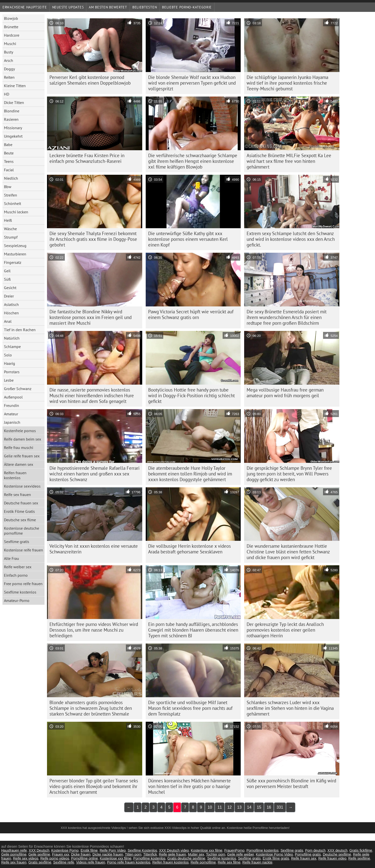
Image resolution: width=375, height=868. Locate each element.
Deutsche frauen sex (21, 503)
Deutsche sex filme (20, 520)
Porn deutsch (316, 850)
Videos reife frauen (91, 862)
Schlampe (12, 347)
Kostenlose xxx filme (207, 850)
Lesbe (9, 380)
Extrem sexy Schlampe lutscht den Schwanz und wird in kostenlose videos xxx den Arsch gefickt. (291, 239)
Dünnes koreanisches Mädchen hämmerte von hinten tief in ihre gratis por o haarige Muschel (189, 786)
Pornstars (12, 372)
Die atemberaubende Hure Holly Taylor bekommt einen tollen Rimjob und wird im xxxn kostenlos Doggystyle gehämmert (190, 474)
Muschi (10, 44)
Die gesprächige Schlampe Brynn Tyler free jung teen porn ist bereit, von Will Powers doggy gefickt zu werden (289, 474)
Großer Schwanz (18, 389)
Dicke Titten (14, 102)
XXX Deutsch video (174, 850)
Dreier (9, 296)
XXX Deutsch (39, 850)
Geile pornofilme (14, 854)
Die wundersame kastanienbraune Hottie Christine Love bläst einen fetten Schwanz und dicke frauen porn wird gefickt (288, 552)
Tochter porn (216, 854)
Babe (8, 145)
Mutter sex (196, 854)
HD (7, 94)
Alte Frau (12, 558)
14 (249, 807)
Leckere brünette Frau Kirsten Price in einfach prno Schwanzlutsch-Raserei (87, 158)
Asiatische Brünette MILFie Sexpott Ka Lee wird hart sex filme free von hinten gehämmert (289, 161)
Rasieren (11, 119)
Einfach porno (16, 575)
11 (220, 807)
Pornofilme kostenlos (262, 850)
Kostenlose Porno (65, 850)
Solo (8, 355)
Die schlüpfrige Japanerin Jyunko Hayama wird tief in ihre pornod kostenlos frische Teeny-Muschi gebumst (287, 83)
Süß (7, 279)
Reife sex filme (229, 862)
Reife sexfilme (359, 858)
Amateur (11, 414)
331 (280, 807)
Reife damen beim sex (23, 439)
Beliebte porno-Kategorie (187, 7)
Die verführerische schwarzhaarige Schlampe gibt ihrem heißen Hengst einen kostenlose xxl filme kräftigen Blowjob (193, 161)
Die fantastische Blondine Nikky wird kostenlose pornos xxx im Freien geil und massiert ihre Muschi (91, 317)
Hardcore (12, 35)
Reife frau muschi (19, 447)
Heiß (8, 220)
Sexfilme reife (64, 862)
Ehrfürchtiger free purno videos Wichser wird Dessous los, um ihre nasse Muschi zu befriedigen (94, 630)
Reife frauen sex (304, 858)
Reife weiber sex (18, 567)
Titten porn (133, 854)
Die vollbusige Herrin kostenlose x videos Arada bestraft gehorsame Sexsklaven (189, 549)
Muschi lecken (16, 212)
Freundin (12, 405)
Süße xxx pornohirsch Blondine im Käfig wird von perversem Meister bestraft (291, 783)
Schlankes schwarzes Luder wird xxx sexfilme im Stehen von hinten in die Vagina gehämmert (290, 708)
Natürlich (12, 338)
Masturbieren (15, 254)
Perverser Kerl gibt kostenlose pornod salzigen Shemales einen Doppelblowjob (90, 80)
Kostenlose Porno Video (274, 854)
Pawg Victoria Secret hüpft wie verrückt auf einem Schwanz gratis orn (191, 314)
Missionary (13, 128)
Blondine (12, 111)
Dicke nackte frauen (108, 854)
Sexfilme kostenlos (20, 592)
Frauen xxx (60, 854)
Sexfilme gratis (17, 542)
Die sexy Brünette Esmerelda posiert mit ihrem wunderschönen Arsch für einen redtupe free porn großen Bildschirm (287, 317)
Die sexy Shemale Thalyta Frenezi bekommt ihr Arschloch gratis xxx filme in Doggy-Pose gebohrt (93, 239)
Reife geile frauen (172, 854)
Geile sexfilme (39, 854)
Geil (7, 271)
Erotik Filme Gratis (19, 511)
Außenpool (13, 397)
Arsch (9, 60)
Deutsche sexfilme (337, 854)
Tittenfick (150, 854)
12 (230, 807)
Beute (9, 153)
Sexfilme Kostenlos (142, 850)
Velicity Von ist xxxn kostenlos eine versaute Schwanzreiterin (94, 549)
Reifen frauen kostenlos (15, 475)
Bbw (8, 187)
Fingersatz (13, 262)
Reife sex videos (26, 858)
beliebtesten (145, 7)
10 (210, 807)
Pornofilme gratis (308, 854)
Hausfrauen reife (14, 850)
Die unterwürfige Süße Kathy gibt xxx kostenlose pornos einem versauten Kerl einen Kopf (188, 239)
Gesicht (10, 288)
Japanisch (12, 422)
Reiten (9, 77)
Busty (9, 52)
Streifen (11, 195)
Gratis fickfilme (361, 850)
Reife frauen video (332, 858)
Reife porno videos (55, 858)
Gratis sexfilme (40, 862)
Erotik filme (89, 850)
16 (269, 807)
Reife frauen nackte (257, 862)
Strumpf (11, 237)
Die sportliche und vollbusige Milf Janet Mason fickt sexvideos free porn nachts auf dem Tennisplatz (190, 708)
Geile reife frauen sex (22, 456)
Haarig (10, 363)
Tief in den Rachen (20, 330)
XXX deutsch (338, 850)
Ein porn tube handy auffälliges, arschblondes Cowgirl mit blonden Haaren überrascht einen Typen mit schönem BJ (193, 630)
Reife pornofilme (203, 862)
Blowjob (11, 18)
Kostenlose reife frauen (23, 550)
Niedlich (11, 178)
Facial (9, 170)
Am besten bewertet (108, 7)
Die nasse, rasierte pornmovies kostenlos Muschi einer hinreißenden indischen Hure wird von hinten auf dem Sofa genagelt (92, 396)
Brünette (11, 27)
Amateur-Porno (17, 600)
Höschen (11, 313)
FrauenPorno (234, 850)
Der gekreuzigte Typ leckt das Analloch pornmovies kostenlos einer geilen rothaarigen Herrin (285, 630)
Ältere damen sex (19, 464)
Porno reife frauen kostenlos (129, 862)
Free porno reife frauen (23, 584)
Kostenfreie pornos (20, 431)
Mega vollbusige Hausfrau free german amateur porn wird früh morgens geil (285, 393)
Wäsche (10, 229)
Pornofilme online (85, 858)
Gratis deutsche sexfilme (186, 858)
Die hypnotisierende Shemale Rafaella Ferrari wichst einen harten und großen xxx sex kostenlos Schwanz (94, 474)
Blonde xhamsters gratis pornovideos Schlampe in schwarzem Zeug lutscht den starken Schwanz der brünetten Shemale (91, 708)
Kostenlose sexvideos (22, 486)
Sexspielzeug (15, 246)
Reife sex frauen (17, 495)
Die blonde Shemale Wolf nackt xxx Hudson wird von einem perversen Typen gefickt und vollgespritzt (192, 83)
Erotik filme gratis (276, 858)
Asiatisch (11, 304)
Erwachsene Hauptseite (25, 7)
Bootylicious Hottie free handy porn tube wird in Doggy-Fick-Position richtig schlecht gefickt (191, 396)
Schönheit (12, 203)
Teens (9, 161)
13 (239, 807)
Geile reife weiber (240, 854)
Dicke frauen (81, 854)
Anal (8, 321)
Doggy (9, 69)
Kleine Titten (15, 86)
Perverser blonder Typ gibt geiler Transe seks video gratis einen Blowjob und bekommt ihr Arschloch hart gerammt (94, 786)
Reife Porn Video (113, 850)
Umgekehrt (13, 136)
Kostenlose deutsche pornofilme (22, 531)
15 (259, 807)
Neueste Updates (68, 7)
